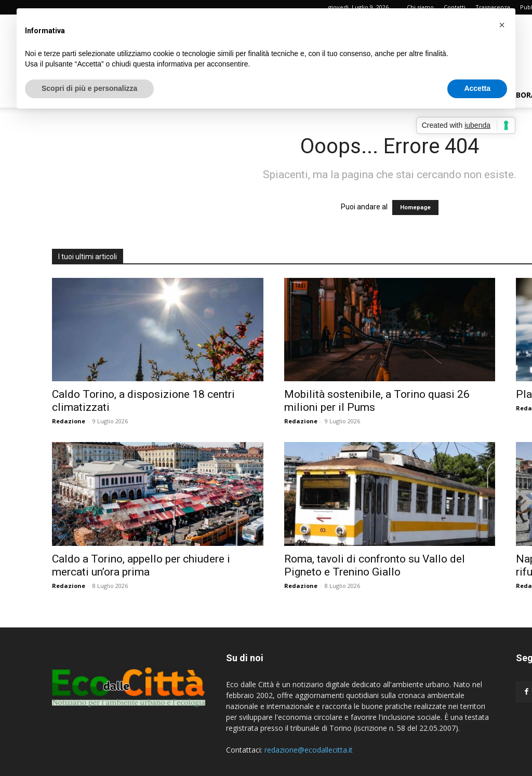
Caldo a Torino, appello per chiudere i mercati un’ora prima (141, 565)
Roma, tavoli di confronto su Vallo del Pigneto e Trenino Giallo (375, 565)
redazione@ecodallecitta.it (309, 750)
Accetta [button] (477, 88)
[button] (502, 25)
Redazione (69, 421)
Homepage (415, 208)
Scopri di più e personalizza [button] (89, 88)
